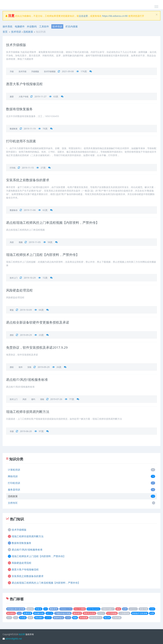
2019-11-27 (41, 96)
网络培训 (81, 476)
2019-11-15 (28, 168)
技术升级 (23, 71)
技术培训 (57, 26)
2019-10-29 (30, 278)
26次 (59, 367)
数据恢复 (14, 129)
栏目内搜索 (72, 26)
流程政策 (28, 32)
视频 (21, 242)
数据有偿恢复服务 (19, 109)
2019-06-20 (26, 431)
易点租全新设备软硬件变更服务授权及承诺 (38, 322)
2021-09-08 (68, 71)
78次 (45, 129)
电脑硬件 (20, 26)
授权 (12, 335)
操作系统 (8, 26)
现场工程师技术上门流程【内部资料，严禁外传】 (43, 255)
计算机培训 (81, 470)
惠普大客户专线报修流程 (24, 84)
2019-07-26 (56, 399)
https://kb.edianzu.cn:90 (115, 16)
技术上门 (14, 278)
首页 (5, 32)
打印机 (13, 168)
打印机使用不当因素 (21, 141)
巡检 (42, 399)
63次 (56, 96)
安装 (29, 367)
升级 (12, 71)
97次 (41, 431)
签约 (33, 399)
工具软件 (44, 26)
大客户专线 (23, 97)
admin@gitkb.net (14, 639)
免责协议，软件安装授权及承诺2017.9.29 (37, 347)
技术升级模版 (16, 45)
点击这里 (83, 16)
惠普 (12, 97)
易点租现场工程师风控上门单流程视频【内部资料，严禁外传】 (53, 223)
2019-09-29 (26, 335)
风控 (12, 242)
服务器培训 (81, 490)
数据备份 (14, 210)
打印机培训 (81, 483)
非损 (12, 431)
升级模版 (35, 71)
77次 (72, 399)
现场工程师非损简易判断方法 (28, 412)
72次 (45, 278)
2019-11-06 (30, 210)
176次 (84, 71)
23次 (41, 335)
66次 (41, 310)
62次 (45, 210)
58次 (50, 242)
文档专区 (81, 503)
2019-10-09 (26, 310)
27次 (43, 168)
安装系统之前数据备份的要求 (28, 180)
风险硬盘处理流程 (19, 290)
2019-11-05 (35, 242)
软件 (21, 367)
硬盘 (12, 310)
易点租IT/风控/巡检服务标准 (27, 380)
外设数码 (32, 26)
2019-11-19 (30, 129)
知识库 (22, 634)
